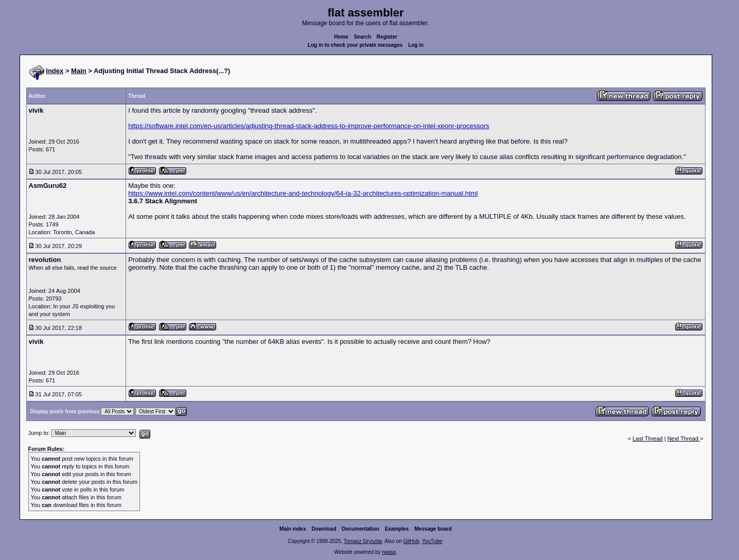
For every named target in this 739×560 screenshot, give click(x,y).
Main (79, 71)
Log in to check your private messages (355, 45)
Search (363, 37)
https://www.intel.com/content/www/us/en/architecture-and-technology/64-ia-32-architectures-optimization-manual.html (303, 193)
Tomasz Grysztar (363, 541)
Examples (397, 529)
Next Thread (684, 439)
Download (324, 529)
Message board (433, 529)
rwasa (389, 552)
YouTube (432, 541)
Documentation (360, 529)
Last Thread (648, 439)
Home (341, 37)
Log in (416, 45)
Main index (293, 529)
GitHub (411, 541)
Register (387, 37)
